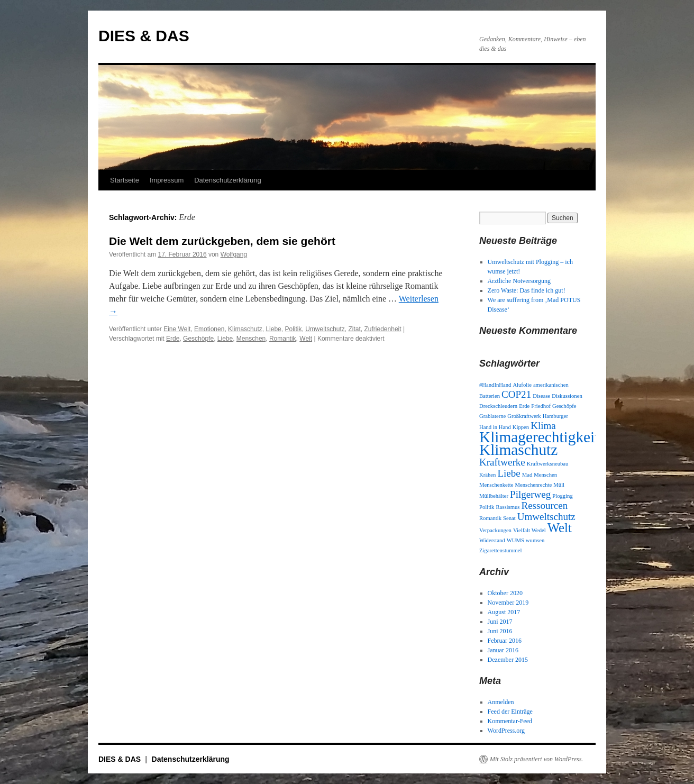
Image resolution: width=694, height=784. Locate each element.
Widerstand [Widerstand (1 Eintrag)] (492, 540)
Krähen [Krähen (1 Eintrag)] (487, 475)
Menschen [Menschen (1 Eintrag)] (545, 475)
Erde (173, 339)
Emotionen (209, 329)
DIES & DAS (144, 36)
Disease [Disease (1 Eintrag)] (541, 396)
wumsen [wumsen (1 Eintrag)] (535, 540)
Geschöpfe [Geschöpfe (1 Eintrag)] (564, 406)
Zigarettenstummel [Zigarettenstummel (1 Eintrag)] (501, 550)
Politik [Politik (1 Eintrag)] (487, 507)
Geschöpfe (198, 339)
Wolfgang (234, 254)
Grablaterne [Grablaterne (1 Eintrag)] (492, 416)
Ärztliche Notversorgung (519, 281)
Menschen (251, 339)
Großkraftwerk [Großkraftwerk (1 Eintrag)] (524, 416)
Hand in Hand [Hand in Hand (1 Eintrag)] (495, 427)
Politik (293, 329)
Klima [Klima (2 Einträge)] (543, 426)
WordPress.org (506, 731)
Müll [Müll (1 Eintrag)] (559, 485)
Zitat (355, 329)
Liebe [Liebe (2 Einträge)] (509, 473)
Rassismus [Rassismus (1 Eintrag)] (508, 507)
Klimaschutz (245, 329)
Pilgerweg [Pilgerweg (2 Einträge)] (530, 494)
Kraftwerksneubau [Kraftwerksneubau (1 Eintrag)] (548, 464)
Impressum (167, 180)
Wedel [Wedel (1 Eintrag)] (539, 530)
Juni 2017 (500, 622)
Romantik (283, 339)
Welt (306, 339)
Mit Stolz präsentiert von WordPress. (536, 759)
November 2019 (508, 603)
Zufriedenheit (383, 329)
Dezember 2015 (508, 660)
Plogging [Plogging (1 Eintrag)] (563, 496)
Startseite (125, 180)
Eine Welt (177, 329)
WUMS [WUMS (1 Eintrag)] (515, 540)
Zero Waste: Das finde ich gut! (527, 290)
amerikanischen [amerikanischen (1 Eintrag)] (551, 385)
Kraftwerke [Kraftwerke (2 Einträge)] (502, 462)
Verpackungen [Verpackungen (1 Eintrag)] (495, 530)
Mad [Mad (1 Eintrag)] (527, 475)
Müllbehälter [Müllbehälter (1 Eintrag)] (494, 496)
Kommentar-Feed (510, 721)
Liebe (273, 329)
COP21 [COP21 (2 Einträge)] (516, 394)
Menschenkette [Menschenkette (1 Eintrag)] (496, 485)
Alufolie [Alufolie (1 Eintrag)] (522, 385)
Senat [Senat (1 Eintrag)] (509, 518)
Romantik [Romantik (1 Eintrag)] (490, 518)
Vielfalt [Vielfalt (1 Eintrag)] (522, 530)
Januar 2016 (503, 650)
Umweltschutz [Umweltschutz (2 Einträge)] (546, 517)
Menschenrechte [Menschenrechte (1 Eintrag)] (534, 485)
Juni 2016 (500, 631)
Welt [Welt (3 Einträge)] (560, 528)
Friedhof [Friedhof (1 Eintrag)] (541, 406)
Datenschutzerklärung (227, 180)
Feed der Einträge (510, 712)
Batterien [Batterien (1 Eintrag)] (490, 396)
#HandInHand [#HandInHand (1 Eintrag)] (495, 385)
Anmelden (501, 702)
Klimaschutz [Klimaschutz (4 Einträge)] (518, 450)
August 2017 (504, 612)
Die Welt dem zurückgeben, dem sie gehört (222, 241)
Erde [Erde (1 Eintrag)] (524, 406)
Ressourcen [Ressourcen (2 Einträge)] (544, 505)
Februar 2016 (505, 641)
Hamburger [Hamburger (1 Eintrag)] (555, 416)
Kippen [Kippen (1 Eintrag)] (521, 427)
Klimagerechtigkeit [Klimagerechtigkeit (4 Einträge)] (539, 437)
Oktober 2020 (505, 593)
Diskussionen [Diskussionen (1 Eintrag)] (567, 396)
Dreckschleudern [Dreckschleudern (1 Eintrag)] (498, 406)
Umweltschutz (325, 329)
